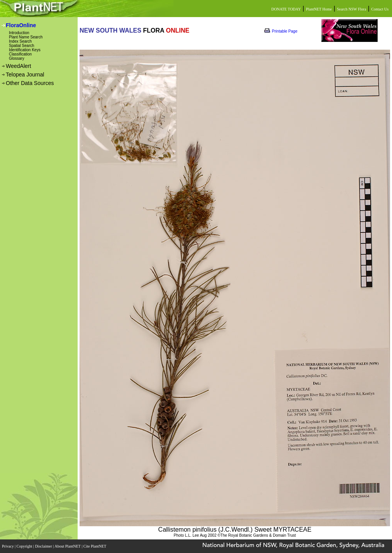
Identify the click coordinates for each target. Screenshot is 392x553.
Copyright (25, 546)
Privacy (8, 546)
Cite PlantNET (95, 546)
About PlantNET (68, 546)
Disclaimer (44, 546)
